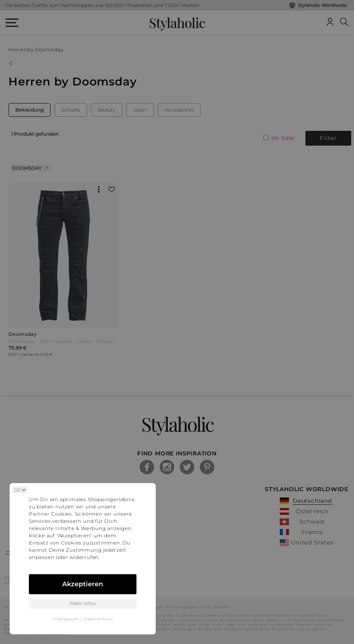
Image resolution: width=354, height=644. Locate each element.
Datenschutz (98, 619)
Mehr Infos (83, 603)
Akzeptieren (83, 584)
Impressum (65, 619)
